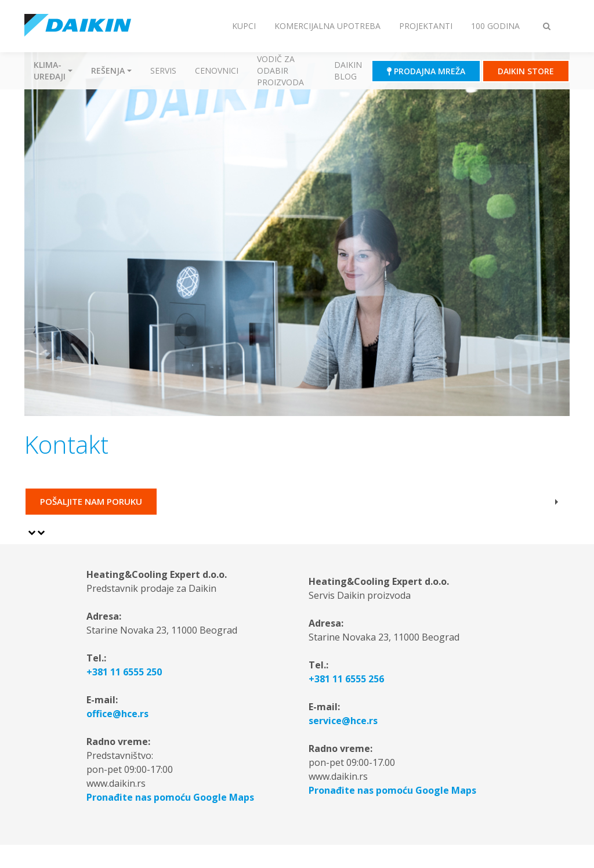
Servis (163, 70)
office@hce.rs (117, 714)
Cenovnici (217, 70)
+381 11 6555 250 (124, 672)
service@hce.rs (343, 721)
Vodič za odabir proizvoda (280, 70)
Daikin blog (348, 70)
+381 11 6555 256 (346, 679)
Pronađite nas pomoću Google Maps (170, 797)
